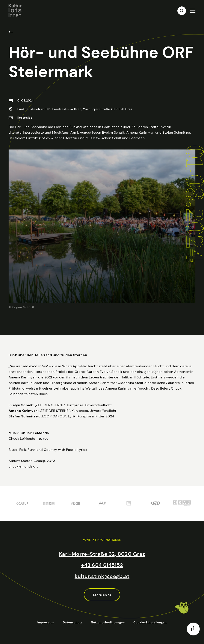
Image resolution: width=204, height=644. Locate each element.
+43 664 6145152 (102, 565)
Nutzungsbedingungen (108, 622)
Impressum (46, 622)
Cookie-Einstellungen (150, 622)
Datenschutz (73, 622)
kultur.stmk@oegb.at (102, 576)
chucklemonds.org (24, 477)
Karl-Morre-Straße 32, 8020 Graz (102, 554)
